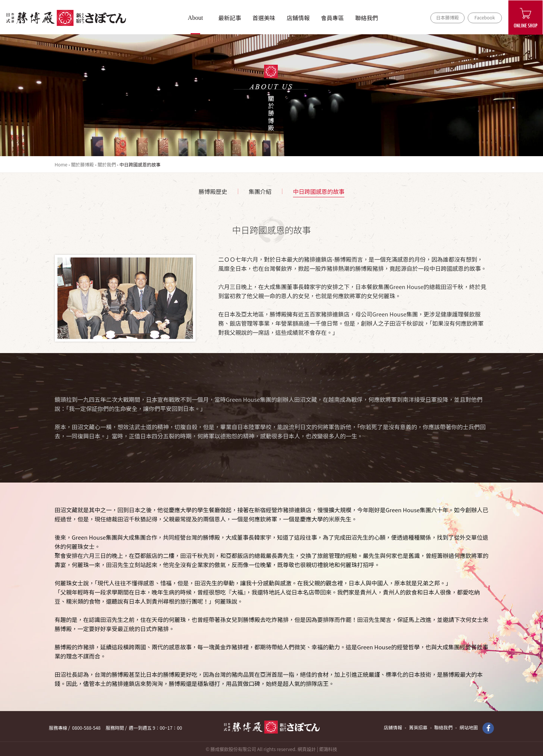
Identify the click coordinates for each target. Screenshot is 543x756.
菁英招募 (418, 727)
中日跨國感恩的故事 (319, 191)
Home (61, 164)
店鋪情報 (298, 18)
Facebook (485, 17)
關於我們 (107, 164)
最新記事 (229, 18)
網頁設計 (307, 749)
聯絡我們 (366, 18)
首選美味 (264, 18)
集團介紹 (260, 191)
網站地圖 (469, 727)
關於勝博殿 (83, 164)
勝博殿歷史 (213, 191)
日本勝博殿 (447, 17)
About (196, 18)
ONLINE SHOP (525, 18)
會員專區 (332, 18)
